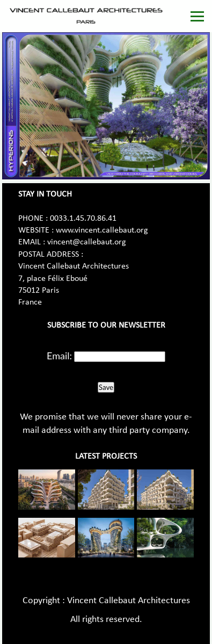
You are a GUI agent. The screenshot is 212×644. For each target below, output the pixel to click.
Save (106, 387)
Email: (59, 356)
